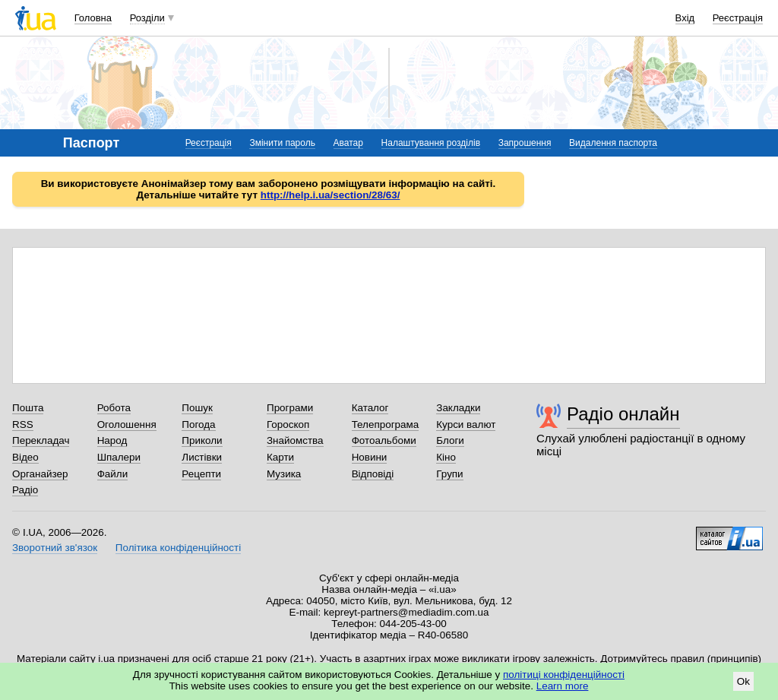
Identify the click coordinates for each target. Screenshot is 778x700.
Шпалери (119, 457)
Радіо (25, 490)
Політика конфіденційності (178, 548)
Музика (284, 474)
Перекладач (41, 440)
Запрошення (525, 143)
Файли (113, 474)
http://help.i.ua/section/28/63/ (330, 195)
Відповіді (373, 474)
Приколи (202, 440)
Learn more (563, 686)
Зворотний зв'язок (55, 548)
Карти (280, 457)
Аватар (348, 143)
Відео (25, 457)
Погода (198, 424)
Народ (112, 440)
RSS (23, 424)
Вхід (685, 18)
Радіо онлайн (623, 414)
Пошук (197, 408)
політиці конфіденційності (564, 675)
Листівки (202, 457)
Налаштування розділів (431, 143)
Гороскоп (288, 424)
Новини (370, 457)
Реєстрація (738, 18)
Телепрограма (386, 424)
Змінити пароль (282, 143)
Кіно (446, 457)
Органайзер (40, 474)
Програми (290, 408)
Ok (743, 681)
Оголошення (127, 424)
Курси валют (466, 424)
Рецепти (201, 474)
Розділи (147, 18)
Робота (114, 408)
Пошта (28, 408)
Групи (449, 474)
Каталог (370, 408)
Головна (93, 18)
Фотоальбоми (384, 440)
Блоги (450, 440)
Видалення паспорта (613, 143)
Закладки (458, 408)
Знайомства (295, 440)
